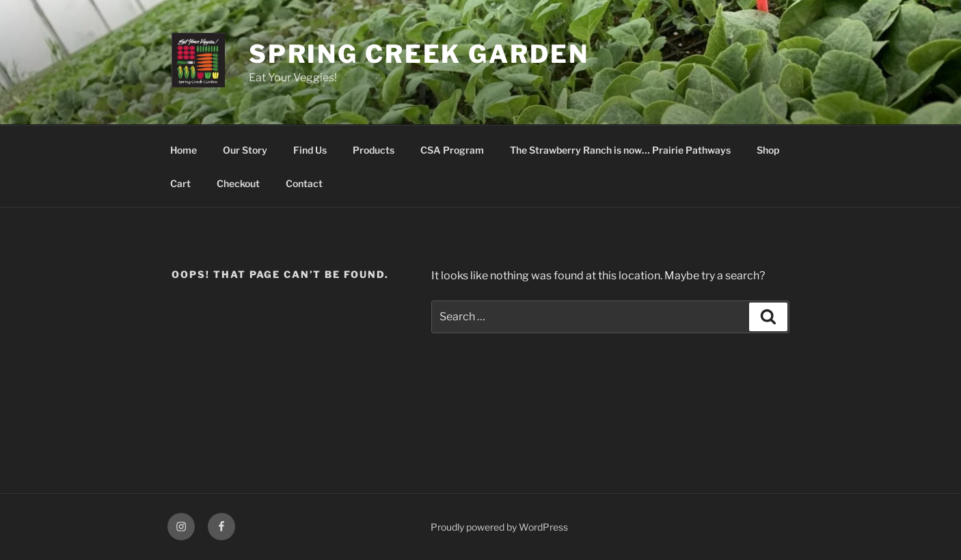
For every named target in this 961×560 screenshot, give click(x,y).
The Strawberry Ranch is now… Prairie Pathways (620, 150)
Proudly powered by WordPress (499, 527)
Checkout (238, 183)
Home (184, 150)
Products (374, 150)
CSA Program (452, 150)
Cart (180, 183)
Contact (304, 183)
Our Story (245, 150)
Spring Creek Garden (419, 54)
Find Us (310, 150)
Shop (768, 150)
